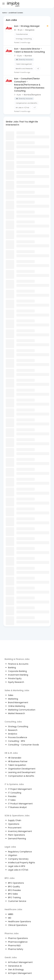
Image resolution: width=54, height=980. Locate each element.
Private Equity (15, 678)
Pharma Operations (18, 938)
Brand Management (18, 702)
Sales (11, 695)
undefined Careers (16, 13)
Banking (12, 668)
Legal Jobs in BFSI (17, 866)
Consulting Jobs (13, 722)
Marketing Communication (22, 710)
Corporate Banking (17, 671)
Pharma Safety (16, 949)
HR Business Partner (18, 761)
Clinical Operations (18, 925)
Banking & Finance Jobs (17, 659)
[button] (24, 60)
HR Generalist (15, 758)
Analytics (13, 734)
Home (4, 13)
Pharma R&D (14, 946)
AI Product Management (20, 962)
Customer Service (17, 901)
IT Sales (12, 800)
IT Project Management (20, 789)
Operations (14, 824)
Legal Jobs (10, 847)
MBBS (11, 914)
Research (13, 730)
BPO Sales (13, 894)
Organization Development (22, 769)
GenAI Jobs (11, 957)
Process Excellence (18, 737)
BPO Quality (14, 887)
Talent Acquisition (17, 765)
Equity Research (16, 682)
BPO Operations (16, 883)
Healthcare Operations (20, 921)
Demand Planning (17, 839)
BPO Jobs (10, 878)
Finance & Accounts (18, 664)
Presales (12, 796)
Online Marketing (17, 706)
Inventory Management (20, 831)
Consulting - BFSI (16, 741)
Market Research (16, 713)
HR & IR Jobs (11, 753)
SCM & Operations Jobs (17, 816)
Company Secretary (18, 859)
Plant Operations (16, 835)
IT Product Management (20, 804)
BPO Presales (14, 890)
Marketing (13, 699)
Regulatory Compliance (20, 852)
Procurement (15, 828)
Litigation (13, 855)
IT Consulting (15, 793)
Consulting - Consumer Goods (23, 745)
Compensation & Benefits (21, 776)
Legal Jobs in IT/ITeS (18, 870)
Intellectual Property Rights (22, 863)
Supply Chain (15, 820)
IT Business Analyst (17, 807)
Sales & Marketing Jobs (17, 690)
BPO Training (14, 897)
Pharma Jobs (12, 933)
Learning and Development (22, 772)
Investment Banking (18, 675)
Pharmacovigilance (18, 942)
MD (10, 918)
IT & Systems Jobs (14, 784)
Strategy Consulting (18, 726)
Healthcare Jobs (13, 909)
